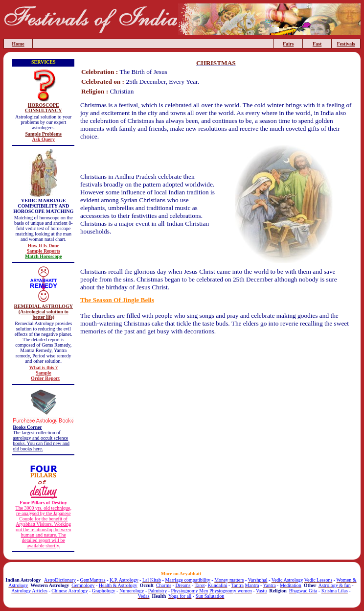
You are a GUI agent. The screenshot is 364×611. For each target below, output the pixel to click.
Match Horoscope (44, 256)
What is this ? (43, 367)
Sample (44, 373)
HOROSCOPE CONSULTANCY (44, 108)
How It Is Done (43, 246)
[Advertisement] (216, 362)
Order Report (45, 378)
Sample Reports (44, 251)
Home (18, 44)
